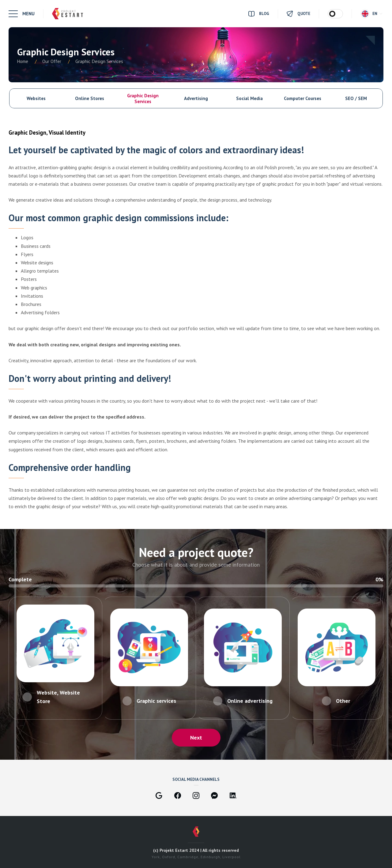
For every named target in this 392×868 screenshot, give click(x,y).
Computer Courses (303, 98)
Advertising (196, 98)
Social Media (249, 98)
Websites (36, 98)
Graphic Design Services (143, 99)
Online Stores (90, 98)
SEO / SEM (356, 98)
